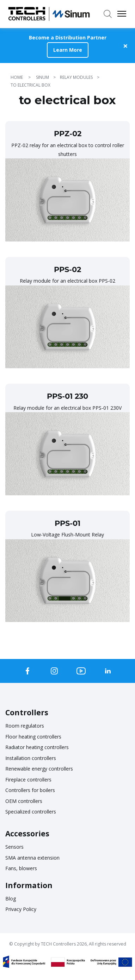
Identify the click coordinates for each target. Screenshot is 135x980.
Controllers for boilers (30, 790)
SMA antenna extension (32, 858)
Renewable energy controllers (39, 769)
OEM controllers (24, 801)
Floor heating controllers (33, 737)
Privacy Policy (21, 909)
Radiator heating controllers (37, 747)
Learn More (68, 50)
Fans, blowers (21, 868)
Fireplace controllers (28, 780)
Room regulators (25, 726)
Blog (11, 899)
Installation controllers (31, 758)
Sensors (14, 847)
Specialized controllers (31, 812)
